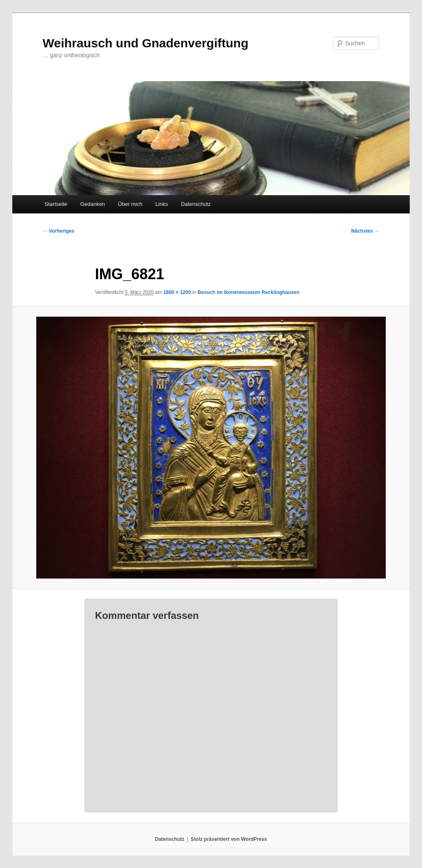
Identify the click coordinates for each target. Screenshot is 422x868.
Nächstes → (365, 231)
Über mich (130, 204)
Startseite (56, 204)
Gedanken (93, 204)
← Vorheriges (58, 231)
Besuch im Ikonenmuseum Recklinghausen (248, 292)
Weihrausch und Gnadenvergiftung (145, 43)
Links (162, 204)
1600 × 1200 (177, 292)
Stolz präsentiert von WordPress (229, 839)
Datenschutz (196, 204)
